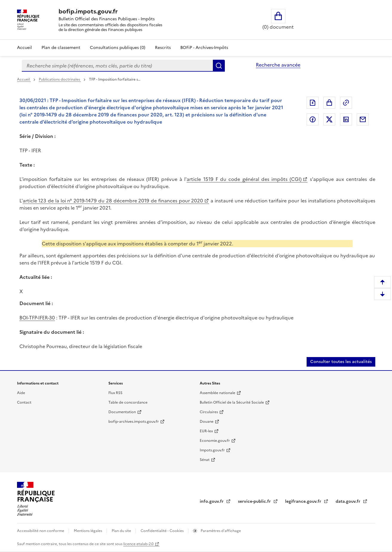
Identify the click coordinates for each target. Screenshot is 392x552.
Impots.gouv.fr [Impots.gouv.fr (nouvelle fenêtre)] (212, 450)
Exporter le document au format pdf (313, 103)
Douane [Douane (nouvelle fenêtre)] (207, 422)
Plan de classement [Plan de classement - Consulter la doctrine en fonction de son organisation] (61, 48)
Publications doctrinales (60, 79)
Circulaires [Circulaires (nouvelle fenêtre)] (209, 412)
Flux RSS (115, 393)
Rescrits (163, 48)
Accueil (24, 48)
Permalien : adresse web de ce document (346, 103)
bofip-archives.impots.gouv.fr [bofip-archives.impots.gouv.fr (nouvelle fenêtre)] (134, 422)
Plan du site (122, 531)
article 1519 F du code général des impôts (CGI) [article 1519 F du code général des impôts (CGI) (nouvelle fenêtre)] (244, 179)
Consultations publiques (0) (118, 48)
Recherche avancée (278, 65)
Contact (24, 402)
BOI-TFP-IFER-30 (37, 318)
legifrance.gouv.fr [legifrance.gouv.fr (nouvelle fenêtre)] (304, 501)
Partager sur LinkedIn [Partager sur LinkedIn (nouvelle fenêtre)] (346, 119)
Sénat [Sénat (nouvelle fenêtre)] (205, 460)
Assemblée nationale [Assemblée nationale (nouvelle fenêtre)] (217, 393)
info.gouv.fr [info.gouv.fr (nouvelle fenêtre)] (212, 501)
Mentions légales (88, 531)
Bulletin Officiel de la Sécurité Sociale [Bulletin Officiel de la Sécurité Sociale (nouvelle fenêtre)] (232, 402)
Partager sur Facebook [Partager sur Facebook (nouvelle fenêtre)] (313, 119)
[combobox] (117, 66)
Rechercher (219, 66)
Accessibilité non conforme (41, 531)
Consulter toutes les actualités (341, 362)
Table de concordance (128, 402)
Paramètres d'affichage (220, 531)
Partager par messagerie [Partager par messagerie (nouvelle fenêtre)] (363, 119)
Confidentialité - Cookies (163, 531)
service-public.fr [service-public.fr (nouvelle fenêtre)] (255, 501)
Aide (21, 393)
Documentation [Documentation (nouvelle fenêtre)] (122, 412)
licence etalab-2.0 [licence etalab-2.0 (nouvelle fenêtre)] (138, 544)
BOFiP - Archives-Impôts (204, 48)
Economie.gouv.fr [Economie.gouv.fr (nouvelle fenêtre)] (215, 441)
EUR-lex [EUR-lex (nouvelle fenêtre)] (206, 431)
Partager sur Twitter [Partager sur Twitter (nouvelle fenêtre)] (329, 119)
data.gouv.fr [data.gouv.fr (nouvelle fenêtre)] (349, 501)
